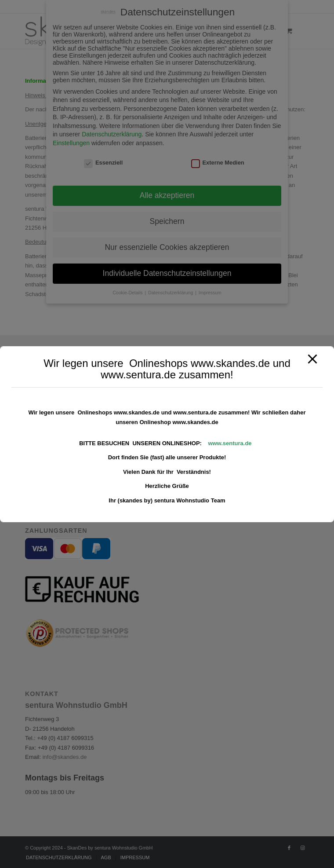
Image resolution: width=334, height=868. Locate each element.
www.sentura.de (230, 443)
